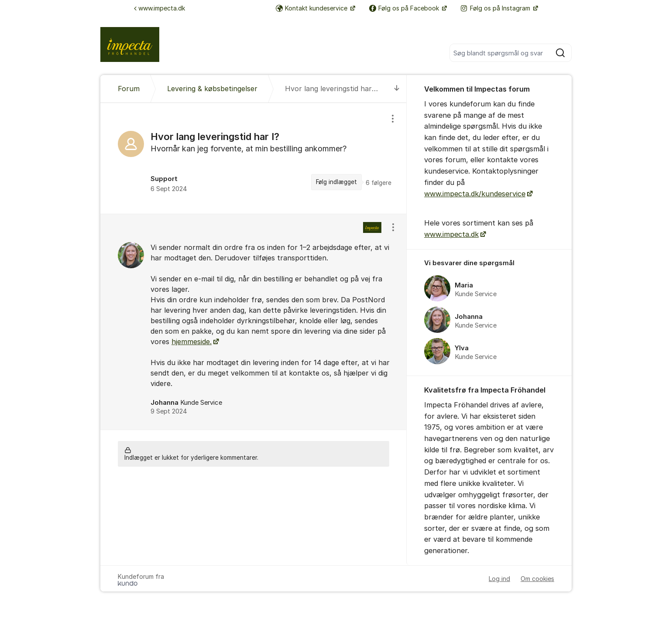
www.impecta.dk (159, 8)
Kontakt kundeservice (312, 8)
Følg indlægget (336, 182)
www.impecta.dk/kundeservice (475, 194)
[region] (254, 158)
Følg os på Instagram (496, 8)
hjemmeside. (192, 342)
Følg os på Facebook (405, 8)
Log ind (499, 579)
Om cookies (537, 579)
